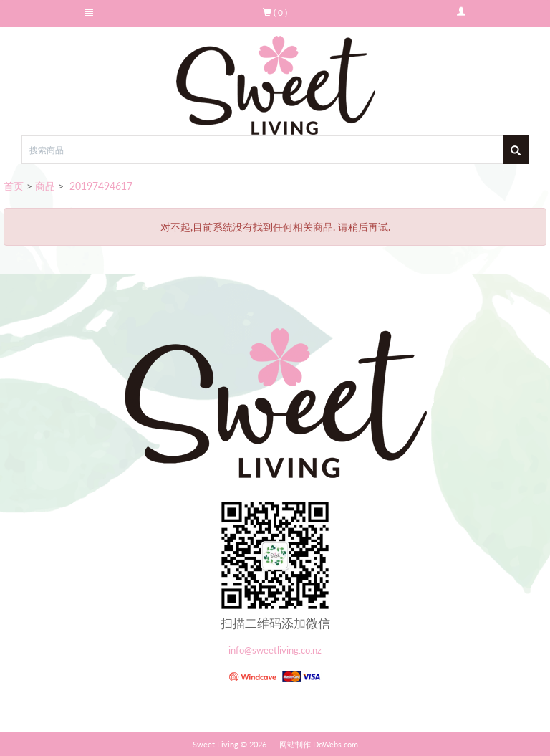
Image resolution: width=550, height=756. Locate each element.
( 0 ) (275, 13)
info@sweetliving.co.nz (275, 650)
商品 (45, 186)
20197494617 (100, 186)
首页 (14, 186)
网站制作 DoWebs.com (319, 744)
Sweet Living (216, 744)
